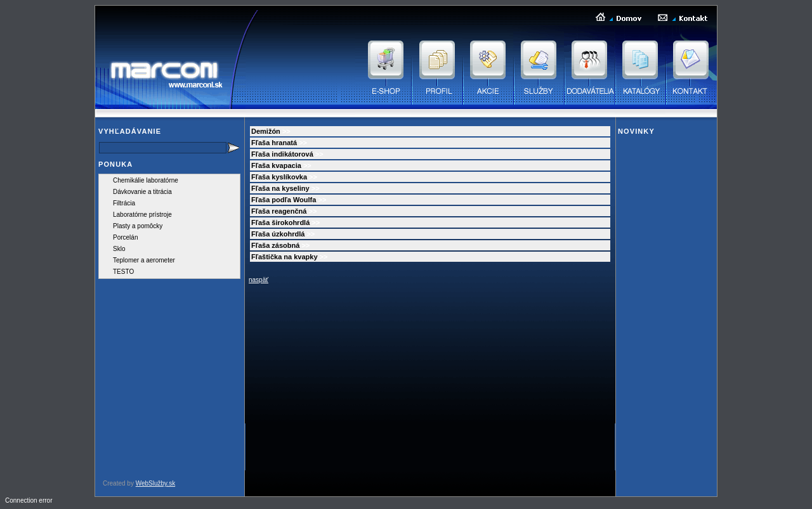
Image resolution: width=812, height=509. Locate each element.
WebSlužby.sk (155, 483)
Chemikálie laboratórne (146, 180)
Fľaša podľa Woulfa (284, 200)
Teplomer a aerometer (144, 260)
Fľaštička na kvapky (285, 257)
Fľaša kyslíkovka (279, 177)
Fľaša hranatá (274, 143)
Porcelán (125, 237)
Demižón (266, 131)
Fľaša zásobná (275, 245)
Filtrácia (124, 203)
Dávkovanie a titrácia (142, 192)
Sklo (119, 249)
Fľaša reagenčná (279, 211)
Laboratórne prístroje (142, 215)
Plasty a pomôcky (138, 226)
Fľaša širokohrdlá (280, 222)
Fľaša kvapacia (276, 165)
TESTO (123, 272)
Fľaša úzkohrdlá (278, 234)
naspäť (259, 280)
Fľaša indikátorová (282, 154)
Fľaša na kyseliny (280, 188)
